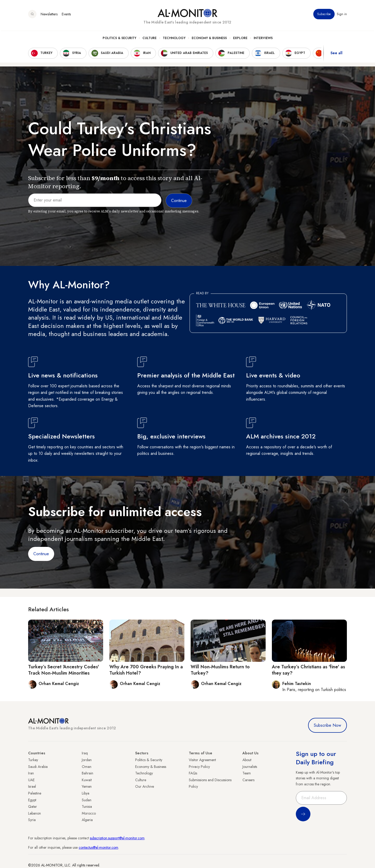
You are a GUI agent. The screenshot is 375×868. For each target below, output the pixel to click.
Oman (87, 767)
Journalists (250, 767)
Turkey (33, 760)
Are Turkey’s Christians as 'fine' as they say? (308, 670)
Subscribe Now (327, 725)
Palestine (35, 793)
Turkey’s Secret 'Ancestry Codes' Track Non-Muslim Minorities (64, 670)
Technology (174, 39)
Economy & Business (209, 39)
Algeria (87, 820)
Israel (32, 786)
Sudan (87, 800)
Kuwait (87, 780)
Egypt (32, 800)
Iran (31, 773)
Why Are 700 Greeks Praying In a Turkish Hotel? (146, 670)
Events (66, 15)
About (247, 760)
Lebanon (35, 813)
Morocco (89, 813)
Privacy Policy (199, 767)
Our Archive (145, 786)
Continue (41, 554)
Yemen (87, 786)
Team (247, 773)
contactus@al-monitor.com (98, 847)
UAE (31, 780)
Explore (240, 39)
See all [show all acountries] (336, 54)
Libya (86, 793)
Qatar (33, 806)
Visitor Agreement (202, 760)
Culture (149, 39)
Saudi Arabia (38, 767)
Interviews (263, 39)
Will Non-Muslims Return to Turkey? (220, 670)
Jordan (87, 760)
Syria (32, 820)
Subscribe (324, 15)
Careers (248, 780)
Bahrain (87, 773)
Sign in (342, 15)
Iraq (85, 753)
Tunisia (87, 806)
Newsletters (49, 15)
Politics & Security (119, 39)
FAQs (193, 773)
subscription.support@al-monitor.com (117, 838)
